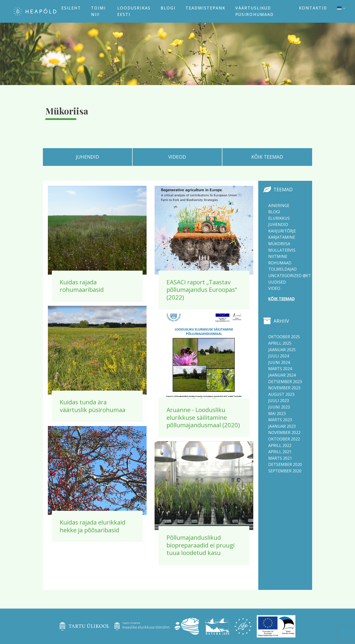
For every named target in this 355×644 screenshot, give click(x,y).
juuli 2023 (279, 401)
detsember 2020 (285, 464)
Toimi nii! (98, 11)
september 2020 (285, 471)
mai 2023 (277, 414)
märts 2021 (280, 458)
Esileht (71, 8)
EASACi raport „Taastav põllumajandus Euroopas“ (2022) (202, 290)
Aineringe (279, 206)
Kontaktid (313, 8)
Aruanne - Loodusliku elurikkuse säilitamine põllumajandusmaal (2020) (203, 417)
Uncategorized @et (290, 276)
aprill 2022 (280, 445)
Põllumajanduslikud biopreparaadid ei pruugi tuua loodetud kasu (201, 545)
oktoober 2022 (284, 439)
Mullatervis (282, 250)
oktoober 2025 (284, 337)
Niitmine (278, 256)
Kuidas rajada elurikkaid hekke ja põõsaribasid (93, 526)
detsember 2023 (285, 382)
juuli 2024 (279, 356)
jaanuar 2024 (282, 375)
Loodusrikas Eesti (134, 11)
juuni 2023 (279, 407)
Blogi (168, 8)
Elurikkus (279, 218)
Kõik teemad (281, 299)
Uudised (277, 282)
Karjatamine (282, 237)
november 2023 (284, 388)
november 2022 (284, 432)
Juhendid (278, 224)
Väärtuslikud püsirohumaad (255, 11)
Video (274, 288)
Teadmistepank (205, 8)
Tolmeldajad (282, 269)
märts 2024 (280, 369)
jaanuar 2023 (282, 426)
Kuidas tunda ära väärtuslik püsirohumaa (93, 406)
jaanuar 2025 (282, 350)
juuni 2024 (279, 362)
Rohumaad (280, 263)
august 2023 (281, 394)
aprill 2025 (280, 343)
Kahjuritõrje (282, 231)
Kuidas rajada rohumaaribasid (82, 286)
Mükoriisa (279, 244)
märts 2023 (280, 420)
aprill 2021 (280, 452)
